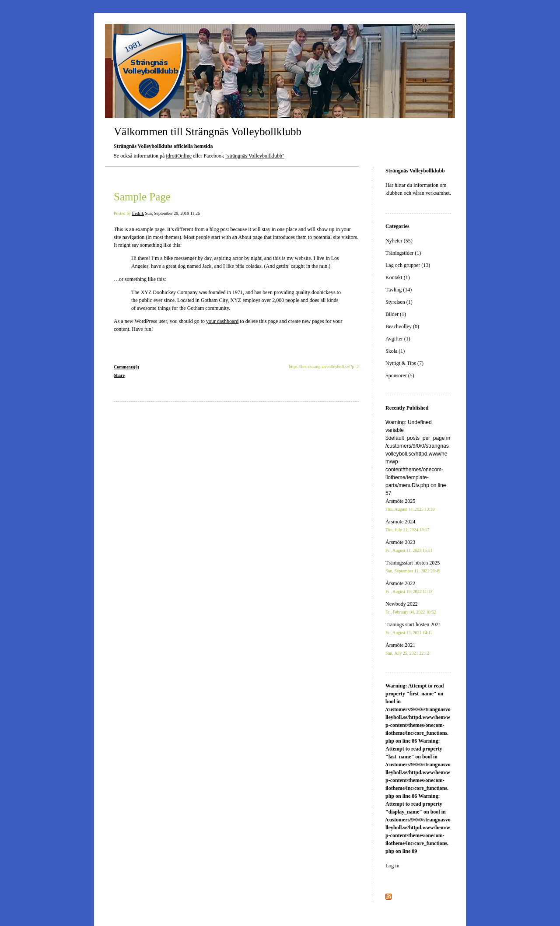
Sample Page (142, 197)
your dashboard (222, 321)
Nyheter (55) (399, 241)
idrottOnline (179, 156)
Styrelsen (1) (399, 302)
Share (119, 375)
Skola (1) (395, 351)
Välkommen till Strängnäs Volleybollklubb (208, 132)
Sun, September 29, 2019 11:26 (172, 213)
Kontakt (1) (398, 277)
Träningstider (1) (403, 253)
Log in (392, 866)
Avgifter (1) (398, 339)
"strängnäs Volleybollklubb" (255, 156)
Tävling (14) (399, 290)
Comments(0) (126, 367)
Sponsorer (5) (400, 375)
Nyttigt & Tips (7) (404, 363)
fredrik (138, 213)
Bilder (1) (396, 314)
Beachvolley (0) (402, 326)
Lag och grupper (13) (408, 265)
